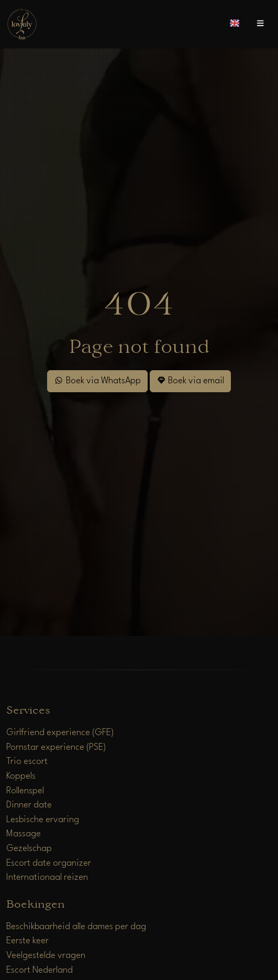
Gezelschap (29, 849)
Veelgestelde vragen (46, 956)
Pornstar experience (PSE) (56, 747)
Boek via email (190, 380)
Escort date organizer (49, 863)
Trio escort (27, 762)
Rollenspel (25, 791)
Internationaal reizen (47, 877)
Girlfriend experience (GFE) (60, 733)
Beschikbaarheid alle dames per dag (76, 927)
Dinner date (29, 805)
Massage (24, 834)
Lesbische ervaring (43, 820)
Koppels (21, 776)
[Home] (22, 24)
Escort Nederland (40, 970)
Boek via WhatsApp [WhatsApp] (97, 380)
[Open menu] (260, 24)
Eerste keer (27, 941)
